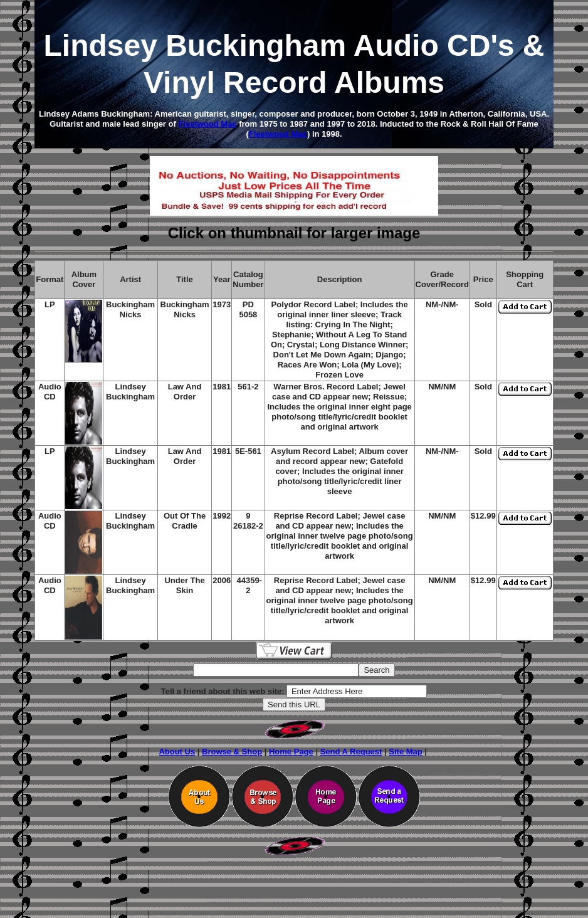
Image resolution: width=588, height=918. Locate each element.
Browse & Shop (232, 752)
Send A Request (351, 752)
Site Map (405, 752)
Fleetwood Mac (207, 124)
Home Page (291, 752)
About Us (177, 752)
